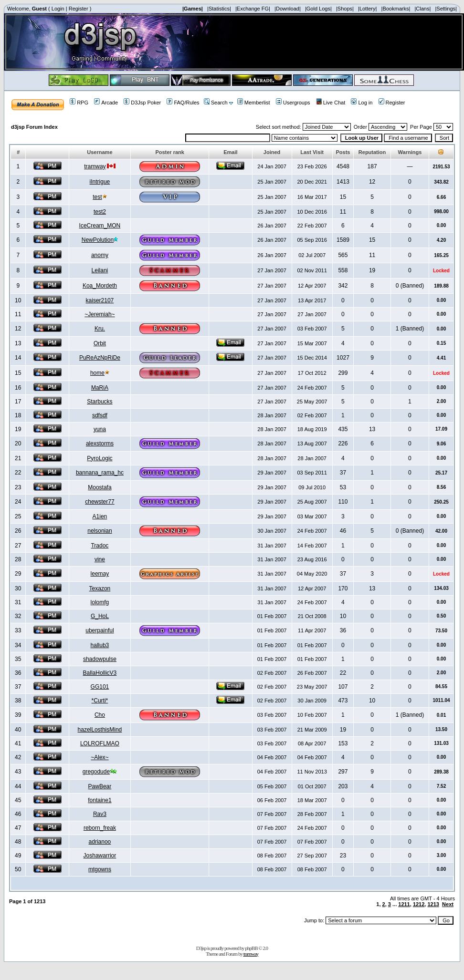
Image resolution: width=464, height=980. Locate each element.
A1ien (100, 516)
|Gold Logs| (318, 9)
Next (448, 904)
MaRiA (100, 388)
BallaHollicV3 (100, 673)
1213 (433, 904)
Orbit (100, 343)
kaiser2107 (100, 300)
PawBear (100, 786)
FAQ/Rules (183, 103)
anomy (100, 255)
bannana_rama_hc (100, 473)
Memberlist (254, 103)
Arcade (106, 103)
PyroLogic (100, 458)
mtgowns (100, 869)
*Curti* (100, 701)
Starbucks (100, 402)
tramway (95, 166)
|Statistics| (219, 9)
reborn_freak (100, 828)
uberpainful (100, 630)
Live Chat (331, 103)
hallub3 (100, 645)
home (97, 373)
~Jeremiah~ (100, 314)
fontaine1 (100, 800)
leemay (100, 574)
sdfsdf (100, 415)
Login (58, 9)
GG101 (100, 687)
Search (216, 103)
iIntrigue (100, 182)
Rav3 (100, 814)
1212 (419, 904)
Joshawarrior (100, 856)
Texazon (100, 588)
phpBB (251, 948)
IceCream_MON (100, 226)
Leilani (100, 270)
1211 (404, 904)
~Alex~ (100, 757)
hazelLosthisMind (100, 730)
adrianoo (100, 842)
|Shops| (345, 9)
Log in (362, 103)
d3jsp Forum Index (34, 127)
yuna (100, 429)
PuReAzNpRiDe (100, 358)
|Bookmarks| (396, 9)
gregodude (96, 772)
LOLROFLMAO (100, 743)
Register (79, 9)
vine (100, 559)
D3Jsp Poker (142, 103)
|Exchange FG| (253, 9)
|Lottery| (367, 9)
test (97, 197)
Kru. (100, 329)
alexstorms (100, 444)
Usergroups (293, 103)
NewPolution (98, 240)
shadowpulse (100, 659)
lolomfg (100, 602)
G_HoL (100, 616)
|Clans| (422, 9)
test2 (100, 212)
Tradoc (100, 546)
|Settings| (446, 9)
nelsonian (100, 531)
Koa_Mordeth (100, 286)
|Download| (288, 9)
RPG (79, 103)
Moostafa (100, 487)
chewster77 (100, 502)
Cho (100, 715)
